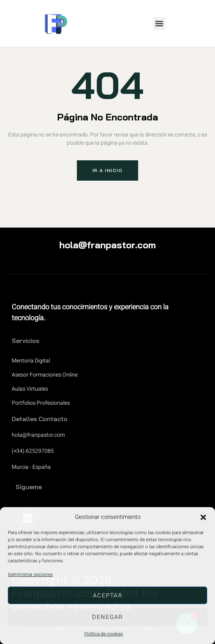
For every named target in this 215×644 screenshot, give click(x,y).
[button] (203, 517)
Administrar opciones (30, 574)
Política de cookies (104, 634)
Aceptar (108, 596)
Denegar (107, 617)
